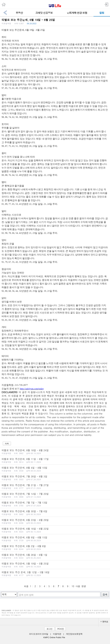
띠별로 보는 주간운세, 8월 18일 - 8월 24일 (55, 452)
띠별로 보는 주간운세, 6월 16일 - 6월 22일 (55, 530)
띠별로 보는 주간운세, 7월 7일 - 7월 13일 (55, 504)
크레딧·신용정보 (44, 13)
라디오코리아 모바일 (39, 634)
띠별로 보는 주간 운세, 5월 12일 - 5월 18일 (55, 574)
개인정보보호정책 (74, 634)
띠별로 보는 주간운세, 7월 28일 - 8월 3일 (55, 478)
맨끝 (84, 586)
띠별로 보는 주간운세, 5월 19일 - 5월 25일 (55, 565)
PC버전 (61, 629)
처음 (26, 586)
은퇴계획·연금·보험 (77, 13)
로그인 (49, 629)
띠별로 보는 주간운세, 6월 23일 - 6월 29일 (55, 521)
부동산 (19, 13)
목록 (7, 444)
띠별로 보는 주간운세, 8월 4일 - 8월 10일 (55, 469)
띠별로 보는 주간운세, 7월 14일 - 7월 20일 (55, 495)
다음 (78, 586)
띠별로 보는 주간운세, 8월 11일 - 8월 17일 (55, 460)
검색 (105, 595)
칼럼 (102, 13)
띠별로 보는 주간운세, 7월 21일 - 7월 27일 (55, 486)
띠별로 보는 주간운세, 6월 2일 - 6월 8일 (55, 547)
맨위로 (104, 622)
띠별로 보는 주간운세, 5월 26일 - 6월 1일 (55, 556)
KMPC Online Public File (54, 638)
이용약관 (57, 634)
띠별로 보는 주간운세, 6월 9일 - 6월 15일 (55, 539)
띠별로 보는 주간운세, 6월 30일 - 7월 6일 (55, 513)
